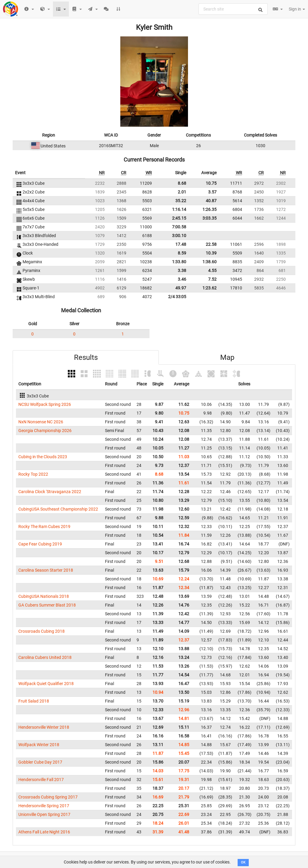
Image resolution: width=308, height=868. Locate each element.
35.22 (181, 201)
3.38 (182, 270)
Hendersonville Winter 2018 (44, 727)
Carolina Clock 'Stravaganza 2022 (50, 492)
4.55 (212, 270)
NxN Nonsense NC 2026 (41, 422)
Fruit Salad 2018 (34, 701)
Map (227, 357)
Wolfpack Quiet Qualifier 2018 (46, 684)
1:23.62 (209, 288)
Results (86, 357)
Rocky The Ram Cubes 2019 (44, 527)
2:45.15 (179, 218)
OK (243, 862)
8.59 (182, 253)
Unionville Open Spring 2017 (44, 814)
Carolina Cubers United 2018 (45, 657)
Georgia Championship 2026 (45, 431)
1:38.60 (209, 262)
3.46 (182, 279)
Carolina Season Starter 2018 (46, 570)
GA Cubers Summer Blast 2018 (47, 605)
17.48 (181, 244)
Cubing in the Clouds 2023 (43, 457)
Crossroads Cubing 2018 (42, 631)
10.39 (211, 253)
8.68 (182, 183)
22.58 (211, 244)
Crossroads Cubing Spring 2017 (48, 797)
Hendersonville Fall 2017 (41, 780)
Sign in (297, 9)
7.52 (212, 279)
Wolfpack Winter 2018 (39, 745)
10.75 (211, 183)
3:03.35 (209, 218)
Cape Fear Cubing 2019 (40, 544)
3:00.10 (179, 236)
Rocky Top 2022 (33, 474)
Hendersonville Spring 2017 (44, 806)
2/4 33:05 (177, 297)
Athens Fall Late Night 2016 (44, 832)
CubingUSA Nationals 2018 (44, 596)
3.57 (212, 192)
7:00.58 (179, 227)
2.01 (182, 192)
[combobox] (233, 9)
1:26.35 (209, 209)
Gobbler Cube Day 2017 (40, 762)
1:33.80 (179, 262)
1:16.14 (179, 209)
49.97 (181, 288)
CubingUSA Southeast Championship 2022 (58, 509)
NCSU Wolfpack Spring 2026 (45, 404)
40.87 (211, 201)
